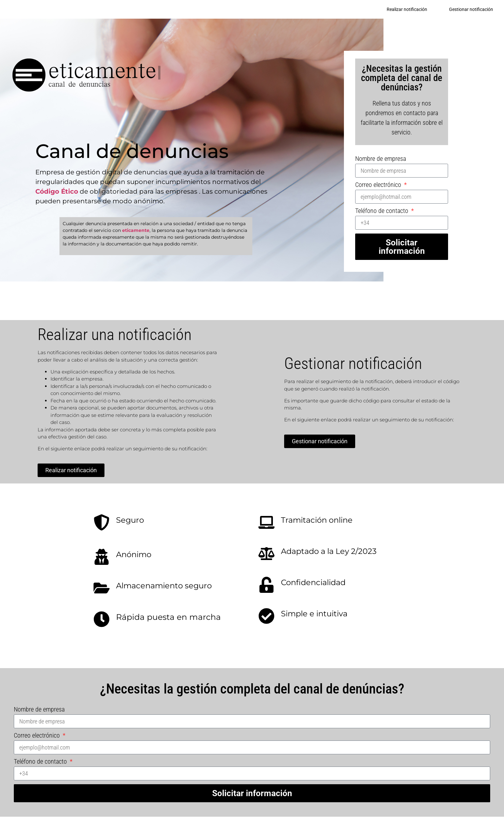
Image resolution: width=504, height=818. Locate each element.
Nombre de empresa (381, 160)
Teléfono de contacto (382, 212)
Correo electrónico (379, 186)
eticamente (136, 231)
